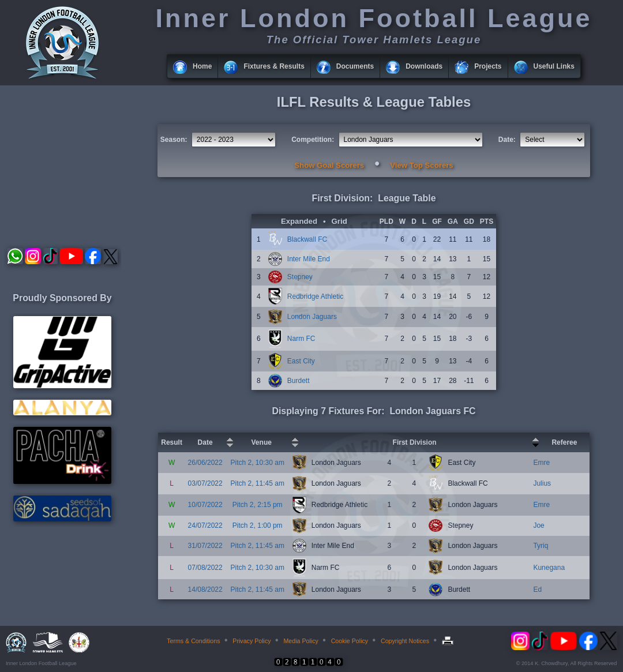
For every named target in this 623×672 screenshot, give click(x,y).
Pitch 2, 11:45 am (258, 483)
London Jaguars (312, 317)
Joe (538, 525)
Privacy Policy (252, 641)
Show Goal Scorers (329, 165)
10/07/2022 (205, 505)
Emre (541, 463)
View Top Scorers (421, 165)
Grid (339, 221)
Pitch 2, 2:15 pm (258, 505)
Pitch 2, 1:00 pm (258, 525)
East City (301, 361)
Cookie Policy (350, 641)
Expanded (299, 221)
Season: (174, 140)
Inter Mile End (309, 259)
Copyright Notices (405, 641)
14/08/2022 (205, 590)
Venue (262, 442)
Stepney (300, 277)
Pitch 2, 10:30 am (258, 463)
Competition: (313, 140)
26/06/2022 (205, 463)
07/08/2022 (205, 568)
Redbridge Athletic (315, 296)
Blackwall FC (307, 239)
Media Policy (301, 641)
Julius (542, 483)
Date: (507, 140)
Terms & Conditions (193, 641)
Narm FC (301, 339)
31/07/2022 (205, 546)
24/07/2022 (205, 525)
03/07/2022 (205, 483)
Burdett (299, 381)
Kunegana (549, 568)
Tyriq (541, 546)
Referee (564, 442)
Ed (537, 590)
